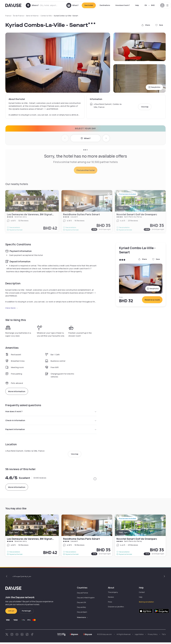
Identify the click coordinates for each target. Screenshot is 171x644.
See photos (154, 87)
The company (113, 594)
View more (12, 308)
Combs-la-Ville (46, 16)
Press (110, 603)
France (8, 16)
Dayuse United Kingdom (86, 599)
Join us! (11, 612)
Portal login (26, 612)
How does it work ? (123, 5)
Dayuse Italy (81, 609)
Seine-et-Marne (32, 16)
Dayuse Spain (82, 614)
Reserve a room (152, 300)
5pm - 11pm (29, 534)
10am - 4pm (70, 534)
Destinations (105, 5)
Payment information (51, 431)
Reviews (111, 599)
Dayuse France (82, 594)
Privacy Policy (153, 636)
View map (145, 107)
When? (86, 138)
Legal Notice (139, 636)
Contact (142, 594)
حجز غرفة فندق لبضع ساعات (22, 578)
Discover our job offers (116, 608)
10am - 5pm (13, 534)
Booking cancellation (146, 603)
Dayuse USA (81, 604)
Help (137, 5)
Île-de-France (18, 16)
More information (17, 391)
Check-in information (51, 421)
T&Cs (164, 636)
